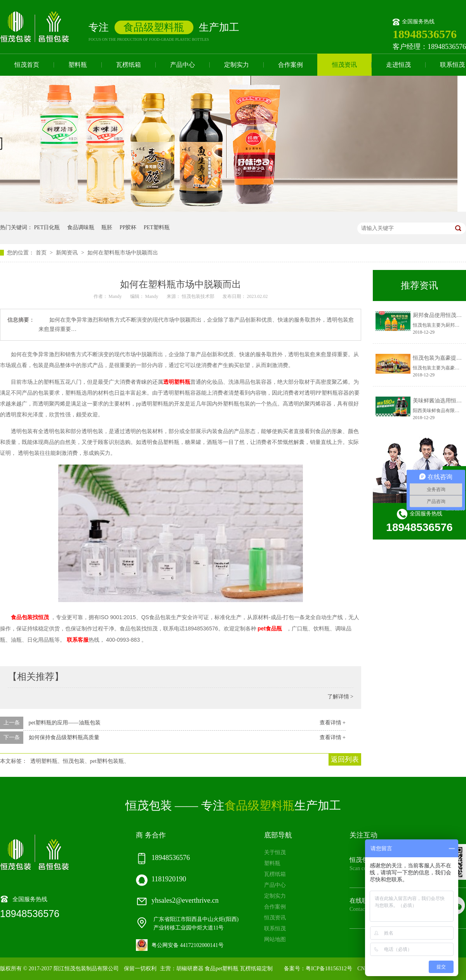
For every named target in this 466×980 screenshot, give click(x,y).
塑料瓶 (78, 65)
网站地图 (275, 939)
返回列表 (345, 759)
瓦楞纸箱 (129, 65)
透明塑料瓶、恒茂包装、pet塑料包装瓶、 (80, 761)
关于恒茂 (275, 852)
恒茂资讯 (344, 65)
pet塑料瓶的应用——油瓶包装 (65, 723)
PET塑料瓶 (157, 227)
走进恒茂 (398, 65)
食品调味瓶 (81, 227)
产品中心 (183, 65)
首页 (42, 253)
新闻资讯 (68, 253)
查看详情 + (333, 723)
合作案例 (290, 65)
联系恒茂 (275, 929)
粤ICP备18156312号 (329, 969)
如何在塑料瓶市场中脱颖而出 (123, 253)
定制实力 (236, 65)
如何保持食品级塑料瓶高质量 (64, 737)
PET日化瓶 (47, 227)
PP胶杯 (128, 227)
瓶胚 (107, 227)
